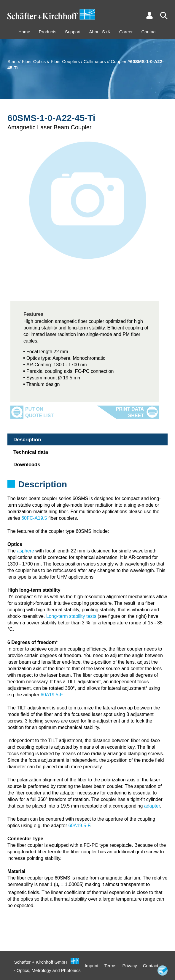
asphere (26, 551)
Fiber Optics (34, 61)
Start (12, 61)
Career (126, 32)
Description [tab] (27, 440)
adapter (152, 806)
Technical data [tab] (31, 452)
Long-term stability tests (71, 616)
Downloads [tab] (27, 465)
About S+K (100, 32)
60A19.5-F (51, 695)
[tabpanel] (87, 492)
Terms (110, 966)
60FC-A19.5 (34, 518)
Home (24, 32)
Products (48, 32)
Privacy (130, 966)
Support (73, 32)
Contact (149, 32)
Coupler (119, 61)
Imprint (92, 966)
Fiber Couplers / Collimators (78, 61)
